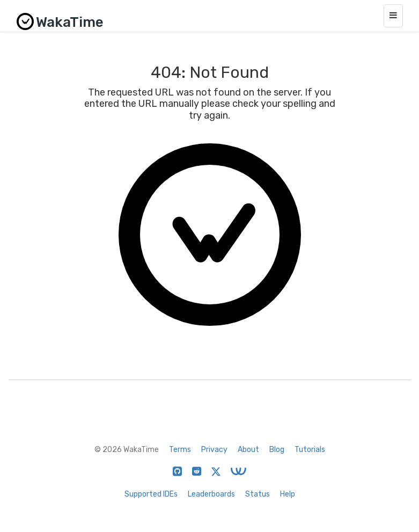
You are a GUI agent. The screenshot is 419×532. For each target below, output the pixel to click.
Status (258, 494)
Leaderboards (211, 494)
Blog (277, 450)
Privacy (214, 450)
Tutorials (310, 450)
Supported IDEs (151, 494)
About (248, 450)
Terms (180, 450)
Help (288, 494)
